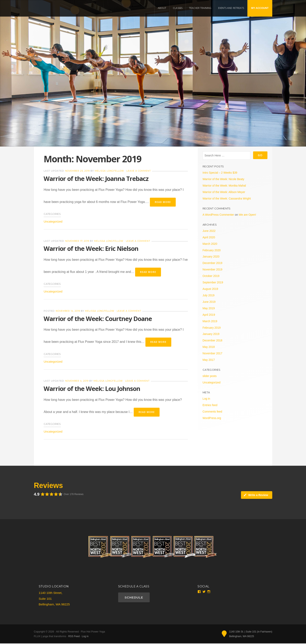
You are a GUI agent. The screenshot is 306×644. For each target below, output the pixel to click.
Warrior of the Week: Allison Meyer (225, 192)
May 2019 (209, 308)
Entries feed (210, 405)
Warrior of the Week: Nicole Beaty (224, 179)
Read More (163, 202)
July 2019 (209, 295)
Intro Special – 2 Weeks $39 (221, 173)
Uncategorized (53, 222)
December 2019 (213, 263)
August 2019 (211, 289)
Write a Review (256, 496)
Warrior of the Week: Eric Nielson (92, 249)
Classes (178, 8)
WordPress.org (212, 418)
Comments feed (213, 412)
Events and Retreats (231, 8)
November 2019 (213, 269)
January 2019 (211, 334)
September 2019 (213, 282)
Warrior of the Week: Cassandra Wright (228, 198)
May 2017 (209, 360)
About (162, 8)
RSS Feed (74, 637)
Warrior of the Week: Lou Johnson (93, 389)
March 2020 (210, 244)
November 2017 (213, 353)
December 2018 (213, 340)
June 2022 (209, 231)
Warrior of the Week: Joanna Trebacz (98, 178)
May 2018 (209, 347)
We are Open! (249, 215)
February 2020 (212, 250)
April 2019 (209, 315)
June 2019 (209, 302)
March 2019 (210, 321)
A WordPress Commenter (219, 215)
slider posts (210, 376)
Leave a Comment (141, 171)
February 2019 (212, 328)
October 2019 (211, 276)
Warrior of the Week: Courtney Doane (99, 319)
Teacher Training (200, 8)
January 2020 (211, 257)
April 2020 (209, 237)
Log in (207, 399)
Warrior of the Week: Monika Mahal (225, 186)
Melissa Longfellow (111, 171)
